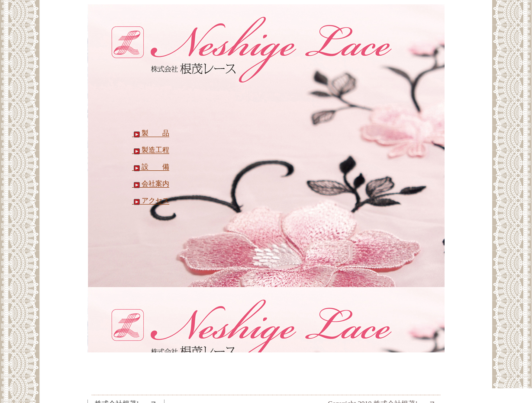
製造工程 (151, 150)
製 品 (151, 133)
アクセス (151, 201)
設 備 (151, 167)
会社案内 (151, 184)
